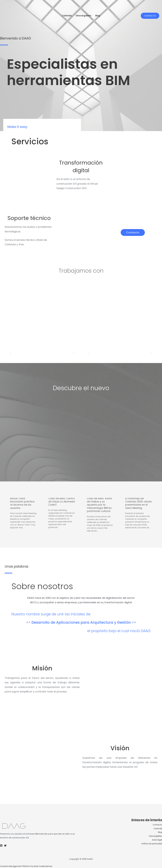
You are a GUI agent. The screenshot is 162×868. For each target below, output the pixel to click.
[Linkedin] (1, 845)
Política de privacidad (151, 844)
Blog (98, 16)
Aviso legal (157, 840)
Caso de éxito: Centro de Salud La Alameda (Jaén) (62, 502)
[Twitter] (5, 845)
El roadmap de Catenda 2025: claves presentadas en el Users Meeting (138, 503)
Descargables (84, 16)
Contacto (157, 825)
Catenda (67, 16)
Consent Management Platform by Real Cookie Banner (28, 866)
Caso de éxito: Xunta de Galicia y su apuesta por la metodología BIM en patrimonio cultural (99, 505)
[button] (10, 353)
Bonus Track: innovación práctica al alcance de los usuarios (22, 503)
